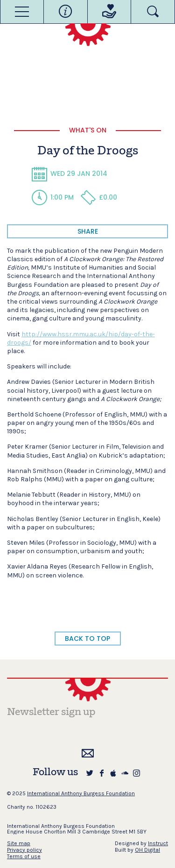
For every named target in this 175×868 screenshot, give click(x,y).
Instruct (158, 843)
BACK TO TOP (87, 639)
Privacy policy (24, 850)
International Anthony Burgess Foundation (81, 793)
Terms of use (24, 856)
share (88, 231)
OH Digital (147, 850)
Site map (19, 843)
